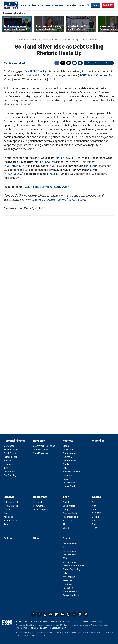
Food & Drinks (10, 521)
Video (37, 538)
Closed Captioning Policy (91, 622)
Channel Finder (70, 544)
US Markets (68, 450)
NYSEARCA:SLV (88, 75)
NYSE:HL (53, 174)
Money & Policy (40, 450)
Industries (67, 475)
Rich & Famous (11, 506)
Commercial (39, 506)
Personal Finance (30, 5)
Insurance (8, 464)
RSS (68, 614)
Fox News (67, 584)
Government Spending (44, 446)
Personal (37, 502)
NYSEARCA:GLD (35, 71)
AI (64, 524)
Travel (7, 510)
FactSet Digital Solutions (40, 628)
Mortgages (9, 446)
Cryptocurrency (70, 453)
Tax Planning (10, 475)
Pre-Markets (69, 483)
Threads (69, 63)
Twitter (63, 63)
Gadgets (67, 510)
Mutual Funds (69, 486)
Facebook (57, 63)
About (66, 538)
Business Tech (70, 513)
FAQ (65, 558)
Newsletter (74, 614)
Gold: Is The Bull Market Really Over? (47, 187)
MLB (94, 510)
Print (74, 63)
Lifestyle (9, 497)
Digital (66, 502)
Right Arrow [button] (112, 24)
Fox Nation (68, 588)
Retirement (9, 472)
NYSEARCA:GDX (14, 166)
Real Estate (40, 497)
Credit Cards (10, 453)
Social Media (69, 506)
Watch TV (108, 5)
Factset (94, 625)
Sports (96, 497)
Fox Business (11, 5)
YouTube (51, 614)
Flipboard (57, 614)
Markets (59, 5)
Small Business (41, 453)
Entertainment (11, 502)
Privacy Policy (69, 555)
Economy (47, 5)
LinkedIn (62, 614)
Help (75, 622)
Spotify (80, 614)
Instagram (45, 614)
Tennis (95, 528)
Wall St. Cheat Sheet (14, 63)
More (82, 5)
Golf (94, 524)
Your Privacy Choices (60, 622)
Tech (66, 497)
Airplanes (8, 517)
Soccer (96, 521)
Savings (8, 461)
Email (80, 63)
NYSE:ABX (91, 166)
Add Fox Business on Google (100, 63)
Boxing (95, 517)
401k (6, 468)
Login (96, 5)
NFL (94, 502)
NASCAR (96, 513)
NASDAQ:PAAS (14, 174)
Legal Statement (59, 628)
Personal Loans (11, 457)
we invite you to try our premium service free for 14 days (52, 200)
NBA (94, 506)
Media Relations (70, 562)
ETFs (65, 468)
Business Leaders (71, 472)
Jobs (65, 547)
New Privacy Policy (39, 622)
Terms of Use (69, 551)
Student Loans (11, 450)
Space (66, 528)
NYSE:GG (55, 166)
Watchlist (71, 5)
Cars (6, 513)
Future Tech (68, 521)
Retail (65, 479)
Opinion (9, 538)
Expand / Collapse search (88, 5)
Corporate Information (74, 566)
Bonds (66, 464)
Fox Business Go (71, 591)
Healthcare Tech (71, 517)
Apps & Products (71, 595)
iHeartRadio (86, 614)
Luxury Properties (42, 510)
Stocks (66, 446)
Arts (6, 524)
